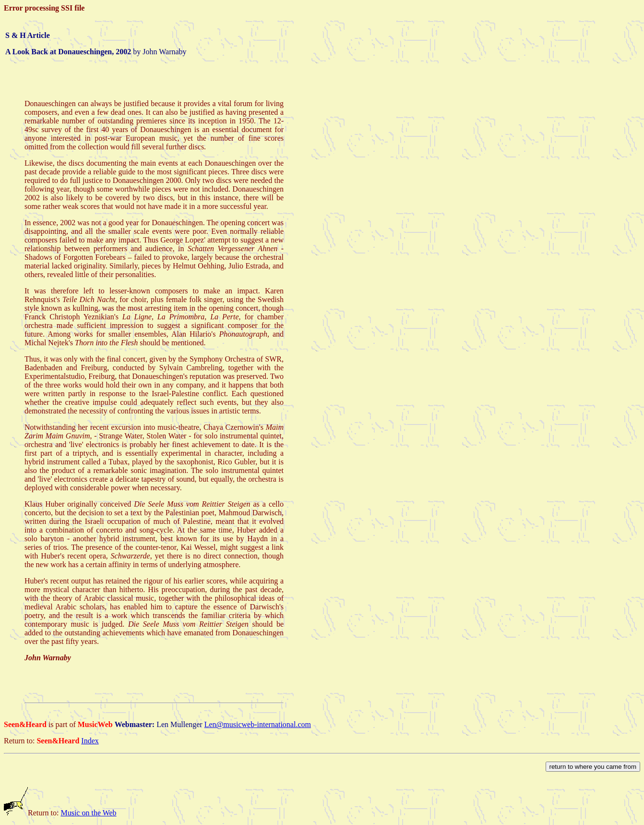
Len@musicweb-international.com (258, 724)
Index (90, 741)
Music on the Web (88, 813)
